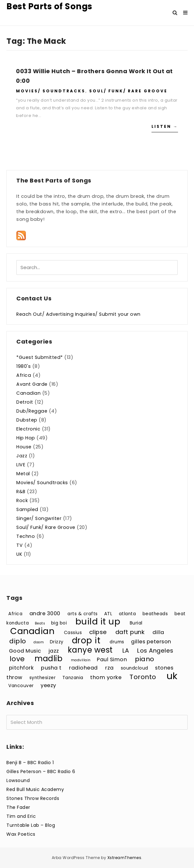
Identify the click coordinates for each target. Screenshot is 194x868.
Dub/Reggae (32, 411)
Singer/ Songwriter (39, 518)
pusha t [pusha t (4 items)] (51, 668)
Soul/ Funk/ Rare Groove (128, 91)
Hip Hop (26, 438)
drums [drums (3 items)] (117, 642)
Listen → (165, 126)
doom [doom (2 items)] (39, 642)
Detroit (25, 402)
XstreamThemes (124, 858)
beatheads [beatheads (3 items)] (155, 614)
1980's (23, 366)
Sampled (27, 509)
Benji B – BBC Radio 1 (30, 763)
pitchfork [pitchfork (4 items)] (21, 668)
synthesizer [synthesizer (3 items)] (43, 678)
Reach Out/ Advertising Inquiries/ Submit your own (78, 314)
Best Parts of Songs (49, 6)
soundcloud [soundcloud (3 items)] (135, 668)
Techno (26, 536)
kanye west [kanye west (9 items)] (90, 650)
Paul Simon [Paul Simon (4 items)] (112, 659)
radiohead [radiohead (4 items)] (83, 668)
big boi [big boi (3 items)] (59, 623)
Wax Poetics (21, 834)
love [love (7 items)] (17, 659)
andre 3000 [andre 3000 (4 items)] (45, 613)
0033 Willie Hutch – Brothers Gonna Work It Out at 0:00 (94, 76)
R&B (21, 492)
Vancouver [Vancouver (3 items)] (21, 686)
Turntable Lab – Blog (31, 825)
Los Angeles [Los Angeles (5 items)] (155, 651)
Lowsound (18, 780)
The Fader (18, 807)
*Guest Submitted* (40, 357)
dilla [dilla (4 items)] (158, 632)
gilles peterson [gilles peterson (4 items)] (151, 642)
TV (19, 545)
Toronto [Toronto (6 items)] (143, 677)
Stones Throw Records (33, 798)
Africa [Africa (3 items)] (15, 614)
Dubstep (27, 420)
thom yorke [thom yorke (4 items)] (106, 677)
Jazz (22, 456)
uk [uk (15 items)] (172, 676)
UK (19, 554)
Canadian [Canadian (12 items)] (32, 631)
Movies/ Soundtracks (51, 91)
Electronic (28, 429)
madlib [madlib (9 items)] (48, 659)
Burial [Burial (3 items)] (136, 623)
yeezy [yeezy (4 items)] (48, 685)
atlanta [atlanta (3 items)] (128, 614)
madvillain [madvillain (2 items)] (81, 660)
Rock (22, 500)
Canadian (28, 393)
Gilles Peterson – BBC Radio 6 (41, 771)
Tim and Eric (21, 816)
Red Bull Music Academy (35, 789)
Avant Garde (32, 384)
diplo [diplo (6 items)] (18, 641)
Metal (23, 474)
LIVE (21, 465)
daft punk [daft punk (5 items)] (130, 632)
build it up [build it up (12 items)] (98, 621)
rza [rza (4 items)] (109, 668)
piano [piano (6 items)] (145, 659)
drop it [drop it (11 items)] (86, 640)
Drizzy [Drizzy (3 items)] (57, 642)
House (24, 447)
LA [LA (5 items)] (126, 651)
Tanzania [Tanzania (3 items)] (73, 678)
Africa (24, 375)
